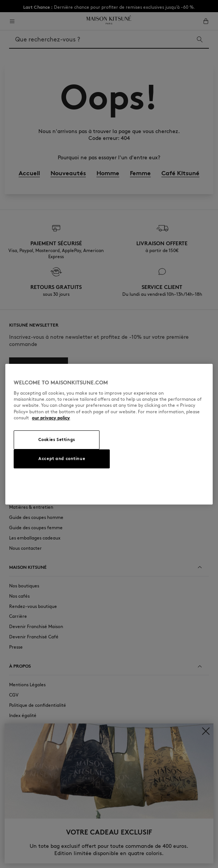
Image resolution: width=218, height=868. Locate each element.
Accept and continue (62, 459)
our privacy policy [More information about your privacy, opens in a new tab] (51, 418)
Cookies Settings (57, 440)
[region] (109, 434)
